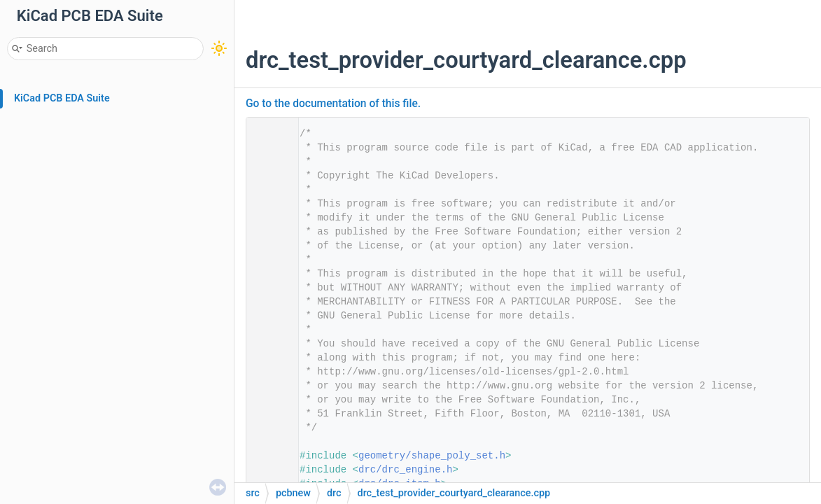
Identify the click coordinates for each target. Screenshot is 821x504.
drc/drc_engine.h (405, 470)
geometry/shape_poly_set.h (432, 456)
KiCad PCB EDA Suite (62, 98)
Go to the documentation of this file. (333, 104)
